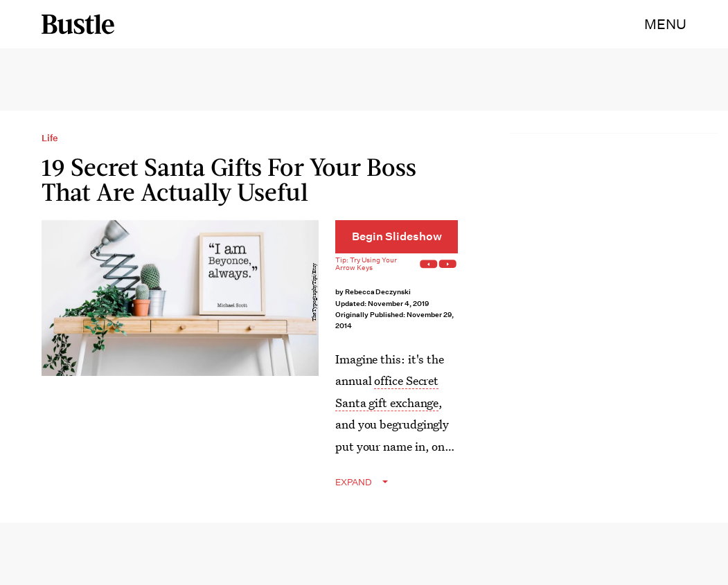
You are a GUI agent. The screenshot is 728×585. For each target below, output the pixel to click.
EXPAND (354, 482)
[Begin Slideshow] (397, 237)
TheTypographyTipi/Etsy (314, 292)
